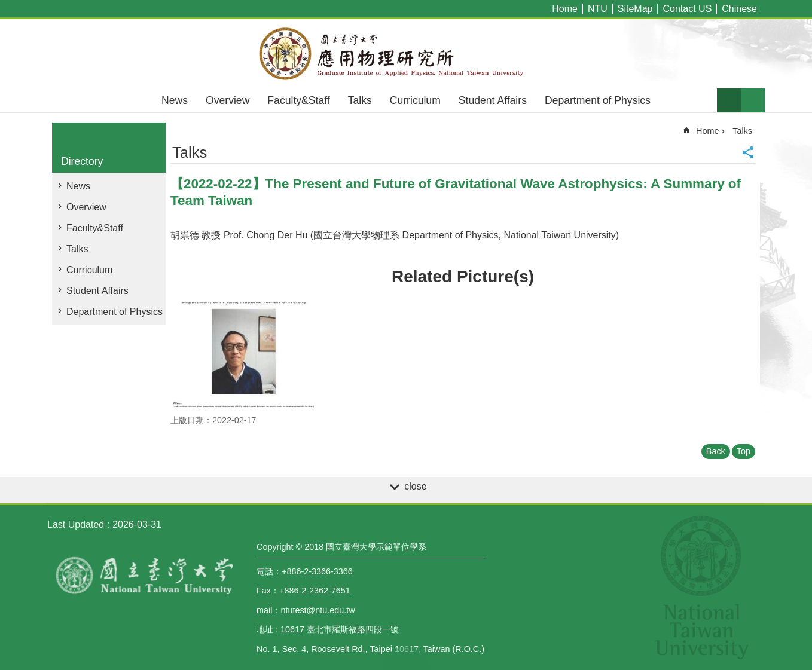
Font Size (729, 100)
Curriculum (415, 100)
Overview (228, 100)
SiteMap (635, 9)
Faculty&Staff (298, 100)
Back (716, 451)
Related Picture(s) (463, 276)
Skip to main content (6, 6)
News (175, 100)
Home (565, 9)
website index (753, 100)
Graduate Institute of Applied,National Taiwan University (406, 54)
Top (744, 451)
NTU (598, 9)
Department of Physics (598, 100)
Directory (82, 161)
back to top (406, 658)
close (415, 486)
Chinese (739, 9)
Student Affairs (493, 100)
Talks (360, 100)
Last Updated (76, 524)
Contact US (687, 9)
